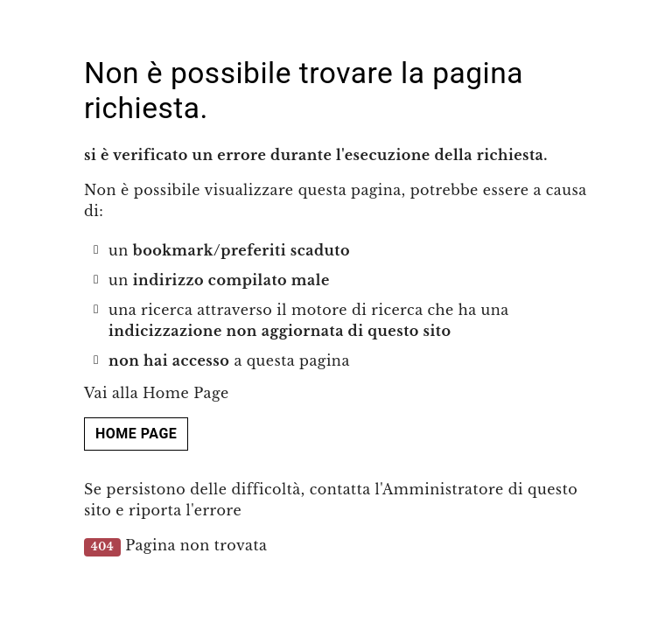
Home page (136, 434)
